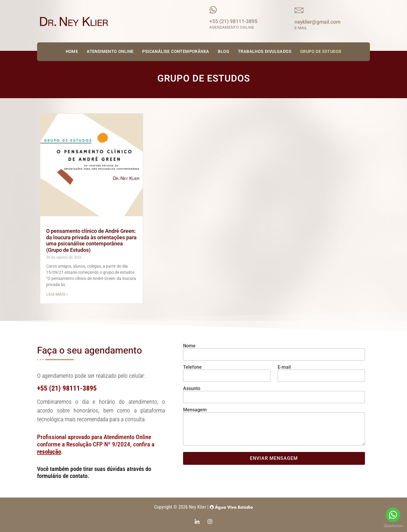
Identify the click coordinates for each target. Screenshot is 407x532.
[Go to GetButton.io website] (393, 526)
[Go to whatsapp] (393, 515)
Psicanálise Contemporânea (176, 52)
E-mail (284, 367)
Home (72, 52)
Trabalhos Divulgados (265, 52)
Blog (223, 52)
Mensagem (195, 410)
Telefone (192, 367)
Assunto (192, 389)
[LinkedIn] (197, 522)
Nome (189, 346)
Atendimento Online (110, 52)
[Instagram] (210, 522)
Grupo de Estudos (321, 52)
